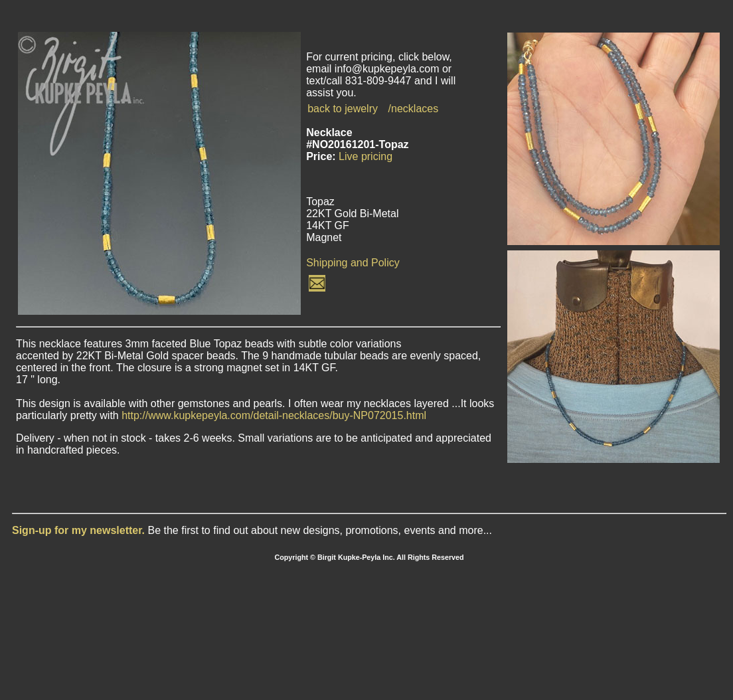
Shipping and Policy (353, 263)
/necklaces (414, 109)
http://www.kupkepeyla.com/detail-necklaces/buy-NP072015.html (274, 415)
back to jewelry (343, 109)
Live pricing (366, 156)
